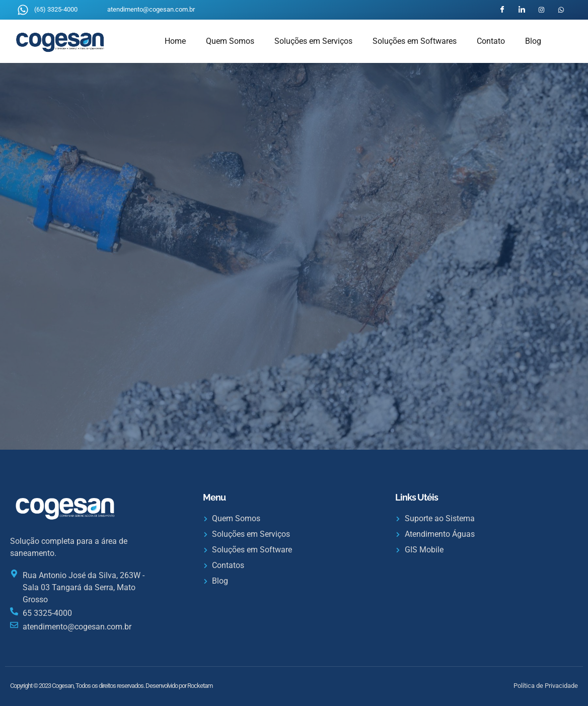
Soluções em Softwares (415, 41)
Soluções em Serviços (313, 41)
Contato (491, 41)
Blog (533, 41)
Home (175, 41)
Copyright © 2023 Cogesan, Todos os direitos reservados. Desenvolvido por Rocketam (111, 686)
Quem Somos (230, 41)
